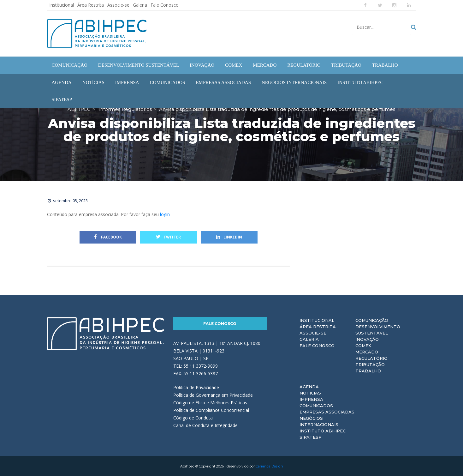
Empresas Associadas (327, 412)
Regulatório (371, 358)
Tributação (370, 364)
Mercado (367, 352)
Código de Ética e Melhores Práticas (210, 402)
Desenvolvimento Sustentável (378, 329)
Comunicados (316, 405)
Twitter (168, 237)
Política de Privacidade (196, 387)
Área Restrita (91, 5)
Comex (363, 345)
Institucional (62, 5)
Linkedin (229, 237)
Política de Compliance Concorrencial (211, 410)
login (165, 214)
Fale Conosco (165, 5)
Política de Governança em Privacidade (213, 395)
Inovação (367, 339)
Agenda (309, 386)
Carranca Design (269, 466)
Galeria (140, 5)
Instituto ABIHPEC (323, 431)
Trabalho (368, 371)
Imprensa (311, 399)
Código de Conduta (193, 417)
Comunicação (372, 320)
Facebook (108, 237)
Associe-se (118, 5)
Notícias (310, 393)
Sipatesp (311, 437)
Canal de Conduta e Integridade (205, 425)
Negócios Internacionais (319, 421)
